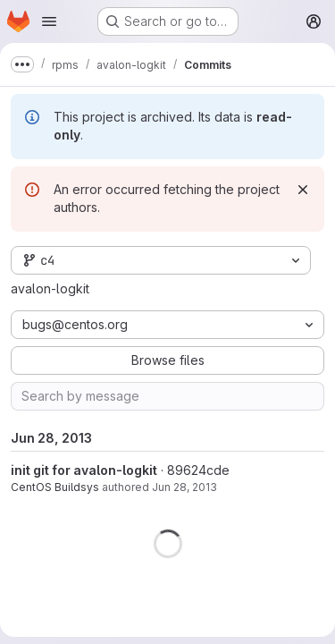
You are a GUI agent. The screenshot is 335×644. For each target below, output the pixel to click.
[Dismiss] (303, 190)
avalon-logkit (50, 288)
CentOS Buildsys (55, 487)
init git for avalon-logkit (84, 470)
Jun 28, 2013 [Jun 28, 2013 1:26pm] (184, 487)
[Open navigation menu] (49, 21)
